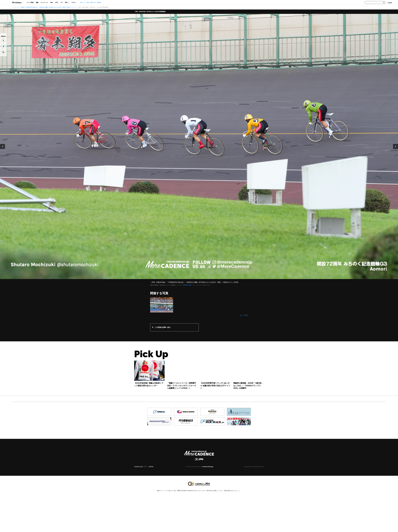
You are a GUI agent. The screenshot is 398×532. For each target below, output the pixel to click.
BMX (52, 2)
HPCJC (93, 2)
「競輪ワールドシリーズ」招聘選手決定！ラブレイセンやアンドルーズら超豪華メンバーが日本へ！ (182, 386)
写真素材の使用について (189, 285)
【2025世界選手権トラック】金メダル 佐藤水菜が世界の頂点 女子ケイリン (215, 386)
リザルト (74, 2)
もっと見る (244, 315)
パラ (61, 2)
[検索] (384, 2)
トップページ (16, 7)
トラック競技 (30, 2)
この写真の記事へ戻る (163, 327)
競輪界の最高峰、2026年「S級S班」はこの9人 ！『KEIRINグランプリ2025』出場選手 (248, 386)
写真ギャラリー (71, 7)
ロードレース (44, 2)
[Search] (390, 3)
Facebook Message (208, 467)
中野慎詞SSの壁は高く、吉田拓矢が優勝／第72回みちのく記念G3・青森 (45, 7)
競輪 (37, 2)
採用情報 (151, 467)
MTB (57, 2)
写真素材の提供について (141, 467)
